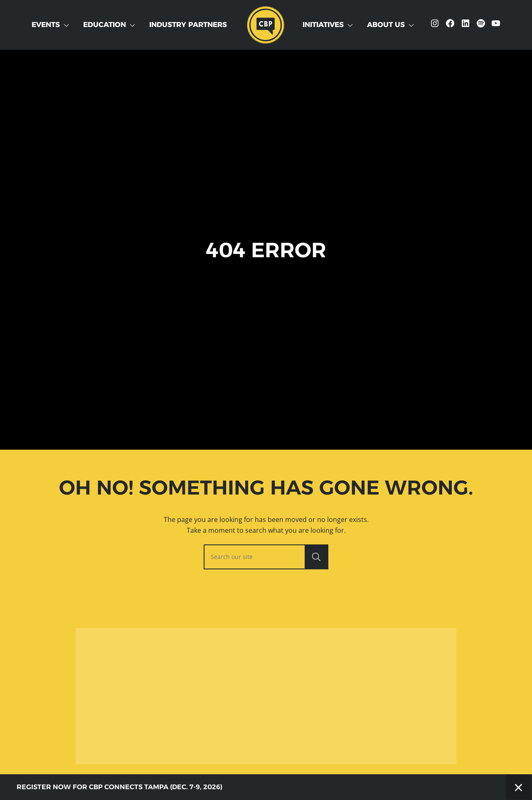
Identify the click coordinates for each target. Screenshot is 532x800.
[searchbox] (266, 557)
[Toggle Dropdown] (68, 25)
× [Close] (518, 787)
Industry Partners (188, 25)
